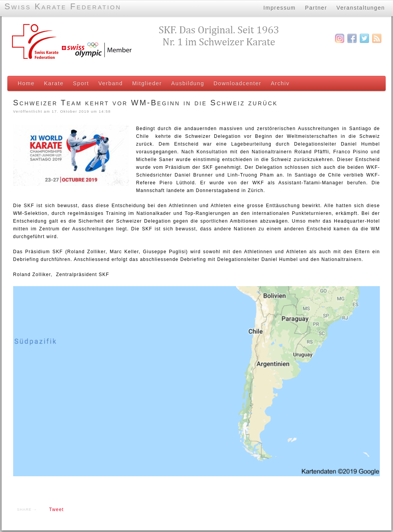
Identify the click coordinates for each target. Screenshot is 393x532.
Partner (315, 7)
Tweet (55, 511)
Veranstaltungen (361, 7)
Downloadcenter (236, 83)
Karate (52, 83)
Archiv (279, 83)
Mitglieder (146, 83)
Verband (109, 83)
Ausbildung (186, 83)
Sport (80, 83)
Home (25, 83)
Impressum (279, 7)
